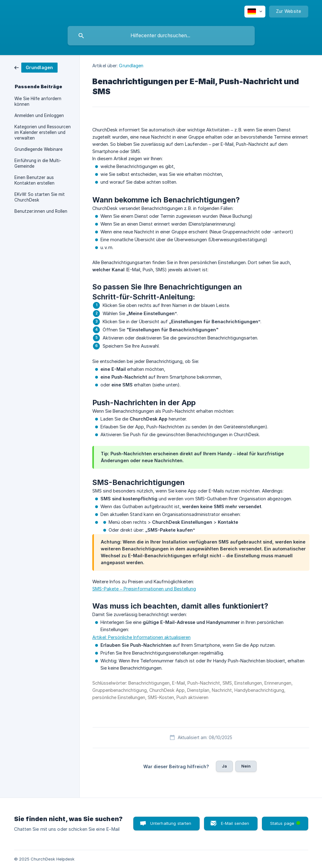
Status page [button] (286, 821)
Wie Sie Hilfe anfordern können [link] (38, 101)
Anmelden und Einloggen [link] (39, 115)
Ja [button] (224, 766)
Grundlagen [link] (131, 66)
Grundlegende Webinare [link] (38, 149)
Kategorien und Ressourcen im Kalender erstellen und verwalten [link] (43, 132)
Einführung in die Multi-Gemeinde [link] (38, 163)
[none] (255, 12)
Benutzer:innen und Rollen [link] (41, 211)
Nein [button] (246, 766)
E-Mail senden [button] (235, 823)
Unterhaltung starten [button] (171, 823)
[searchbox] (161, 36)
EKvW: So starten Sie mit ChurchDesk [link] (40, 197)
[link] (36, 67)
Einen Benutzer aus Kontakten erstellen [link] (34, 180)
